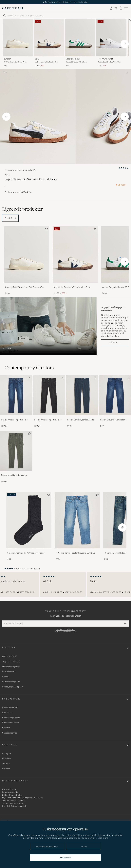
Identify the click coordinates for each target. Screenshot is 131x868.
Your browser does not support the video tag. (48, 326)
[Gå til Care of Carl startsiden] (13, 8)
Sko (5, 72)
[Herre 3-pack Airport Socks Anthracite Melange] (29, 520)
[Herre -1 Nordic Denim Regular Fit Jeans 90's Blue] (77, 520)
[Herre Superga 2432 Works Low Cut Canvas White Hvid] (18, 38)
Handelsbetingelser (11, 667)
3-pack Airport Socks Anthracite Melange (26, 553)
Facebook (7, 759)
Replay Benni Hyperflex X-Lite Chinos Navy (81, 420)
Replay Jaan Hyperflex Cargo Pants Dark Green (14, 475)
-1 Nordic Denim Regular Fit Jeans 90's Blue (75, 553)
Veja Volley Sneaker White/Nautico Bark (72, 287)
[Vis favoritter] (116, 8)
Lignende (23, 209)
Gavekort (6, 728)
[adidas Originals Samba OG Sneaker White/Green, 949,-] (80, 43)
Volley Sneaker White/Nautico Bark (46, 62)
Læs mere (113, 343)
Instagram (7, 753)
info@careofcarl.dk (18, 806)
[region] (65, 584)
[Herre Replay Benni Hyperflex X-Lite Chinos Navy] (82, 395)
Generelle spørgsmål (11, 718)
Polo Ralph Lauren (105, 59)
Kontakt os (7, 713)
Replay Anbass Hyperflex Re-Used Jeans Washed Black (47, 420)
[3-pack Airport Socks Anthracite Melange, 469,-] (29, 526)
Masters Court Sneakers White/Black (109, 62)
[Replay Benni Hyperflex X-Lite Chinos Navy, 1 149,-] (82, 401)
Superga (7, 59)
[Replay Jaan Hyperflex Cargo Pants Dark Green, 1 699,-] (16, 457)
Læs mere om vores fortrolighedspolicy (65, 631)
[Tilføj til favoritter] (46, 230)
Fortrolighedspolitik (11, 682)
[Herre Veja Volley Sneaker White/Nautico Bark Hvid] (49, 38)
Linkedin (6, 769)
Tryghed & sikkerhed (11, 662)
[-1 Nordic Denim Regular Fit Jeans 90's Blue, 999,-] (77, 526)
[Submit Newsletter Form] (125, 624)
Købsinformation (10, 708)
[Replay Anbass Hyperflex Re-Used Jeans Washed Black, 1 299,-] (49, 401)
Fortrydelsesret (9, 672)
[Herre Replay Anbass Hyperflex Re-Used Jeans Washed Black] (49, 395)
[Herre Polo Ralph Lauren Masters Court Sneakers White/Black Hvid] (111, 38)
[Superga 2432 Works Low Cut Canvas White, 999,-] (18, 43)
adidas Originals (73, 59)
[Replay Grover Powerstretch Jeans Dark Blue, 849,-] (115, 401)
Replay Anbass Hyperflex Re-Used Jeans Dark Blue (14, 420)
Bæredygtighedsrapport (13, 687)
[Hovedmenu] (126, 8)
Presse (5, 677)
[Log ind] (111, 8)
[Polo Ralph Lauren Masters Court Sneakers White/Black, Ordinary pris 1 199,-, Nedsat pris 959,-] (111, 43)
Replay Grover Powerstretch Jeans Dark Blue (113, 420)
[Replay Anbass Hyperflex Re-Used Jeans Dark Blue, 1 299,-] (16, 401)
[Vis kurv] (121, 8)
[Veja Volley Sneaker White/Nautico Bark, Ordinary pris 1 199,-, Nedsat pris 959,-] (49, 43)
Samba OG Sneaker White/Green (77, 62)
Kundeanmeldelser (11, 723)
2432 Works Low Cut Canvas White (15, 62)
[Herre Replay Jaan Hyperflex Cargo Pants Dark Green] (16, 451)
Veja (37, 59)
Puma (7, 175)
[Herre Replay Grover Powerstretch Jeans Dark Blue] (115, 395)
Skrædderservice (10, 733)
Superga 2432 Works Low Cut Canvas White (25, 287)
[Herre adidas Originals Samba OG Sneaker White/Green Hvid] (80, 38)
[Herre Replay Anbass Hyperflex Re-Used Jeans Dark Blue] (16, 395)
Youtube (6, 764)
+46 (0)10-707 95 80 (15, 803)
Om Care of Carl (10, 656)
